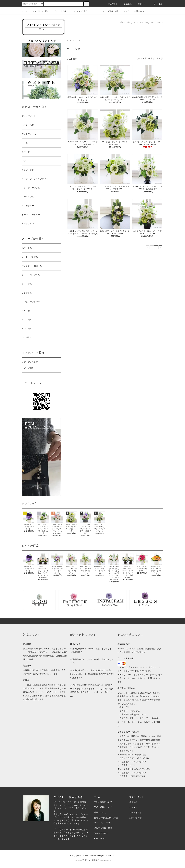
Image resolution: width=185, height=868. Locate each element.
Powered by (92, 860)
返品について (100, 812)
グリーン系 (76, 40)
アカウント (111, 4)
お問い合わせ (138, 11)
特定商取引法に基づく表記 (106, 818)
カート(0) (156, 4)
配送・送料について (103, 807)
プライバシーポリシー (104, 823)
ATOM (103, 838)
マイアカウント (136, 797)
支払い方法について (103, 802)
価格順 (151, 58)
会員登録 (126, 4)
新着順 (160, 58)
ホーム (25, 11)
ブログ (124, 11)
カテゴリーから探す (39, 11)
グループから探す (59, 11)
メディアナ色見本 (30, 362)
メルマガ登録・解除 (109, 11)
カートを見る (135, 812)
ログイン (140, 4)
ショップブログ (101, 833)
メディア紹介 (28, 368)
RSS (96, 838)
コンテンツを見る (78, 11)
